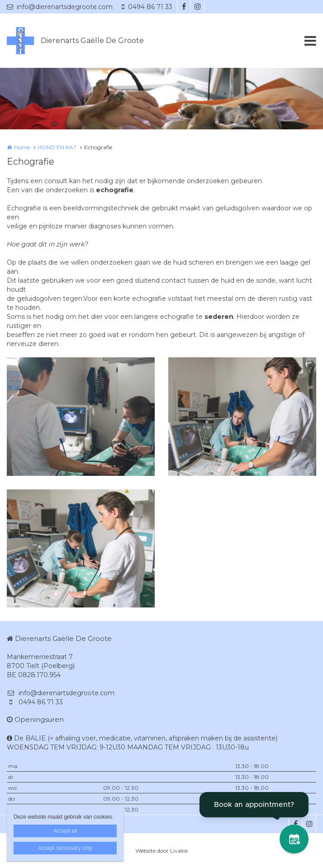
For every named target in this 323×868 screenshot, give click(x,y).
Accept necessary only (65, 848)
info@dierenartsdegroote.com (60, 7)
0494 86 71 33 (147, 7)
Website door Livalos (161, 851)
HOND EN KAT (57, 147)
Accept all (65, 831)
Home (22, 147)
